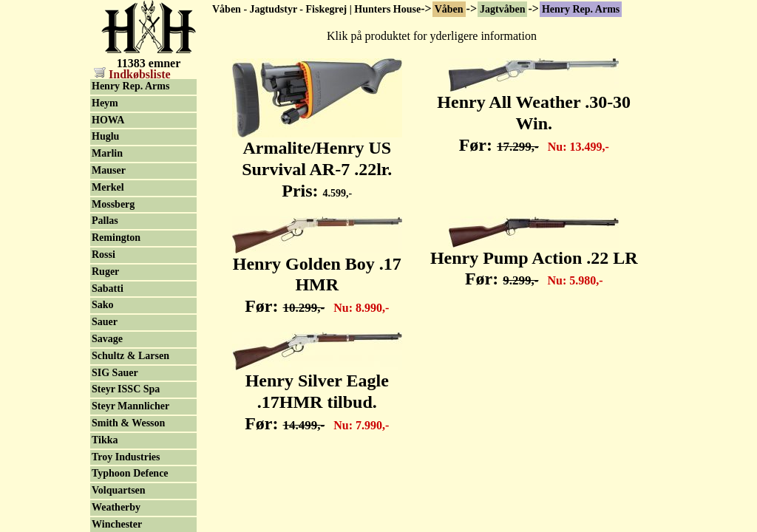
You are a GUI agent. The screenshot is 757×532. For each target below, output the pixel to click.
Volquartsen (119, 490)
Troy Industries (126, 457)
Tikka (105, 440)
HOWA (108, 120)
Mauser (109, 170)
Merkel (108, 187)
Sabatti (108, 289)
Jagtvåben (502, 9)
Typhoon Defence (130, 473)
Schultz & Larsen (130, 356)
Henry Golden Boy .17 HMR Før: (317, 277)
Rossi (103, 255)
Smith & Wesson (128, 423)
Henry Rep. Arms (581, 9)
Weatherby (116, 507)
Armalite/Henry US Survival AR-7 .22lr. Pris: (317, 161)
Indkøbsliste (132, 74)
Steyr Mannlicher (130, 406)
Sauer (105, 322)
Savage (107, 339)
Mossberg (113, 204)
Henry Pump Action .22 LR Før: (534, 260)
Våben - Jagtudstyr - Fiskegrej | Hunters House (316, 9)
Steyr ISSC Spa (126, 389)
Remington (116, 238)
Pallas (105, 221)
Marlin (107, 153)
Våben (449, 9)
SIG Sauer (115, 373)
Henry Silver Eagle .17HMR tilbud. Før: (317, 394)
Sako (103, 305)
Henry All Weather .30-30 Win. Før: (534, 115)
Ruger (105, 272)
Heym (105, 103)
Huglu (105, 136)
